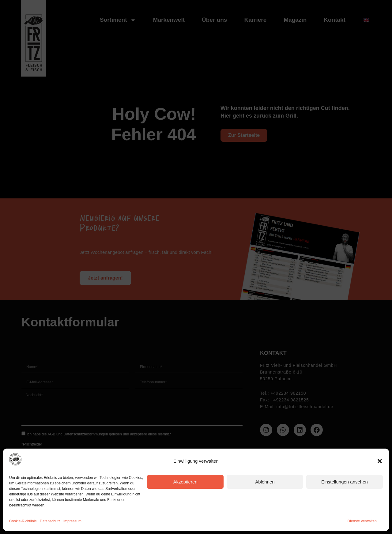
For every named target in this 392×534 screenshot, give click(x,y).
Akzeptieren (185, 482)
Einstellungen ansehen (345, 482)
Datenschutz (50, 521)
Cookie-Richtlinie (23, 521)
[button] (380, 461)
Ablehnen (265, 482)
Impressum (72, 521)
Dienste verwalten (362, 521)
